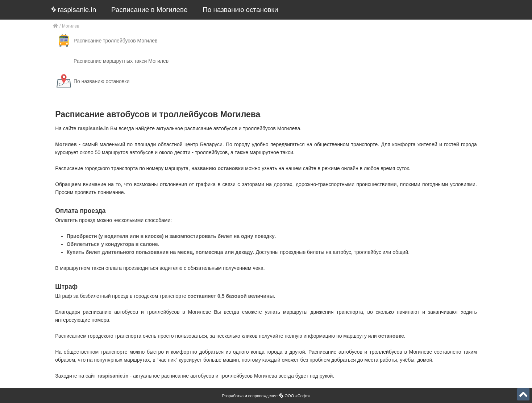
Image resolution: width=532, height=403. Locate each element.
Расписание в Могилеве (149, 10)
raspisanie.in (74, 10)
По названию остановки (240, 10)
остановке (391, 336)
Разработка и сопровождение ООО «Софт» (266, 396)
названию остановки (218, 168)
